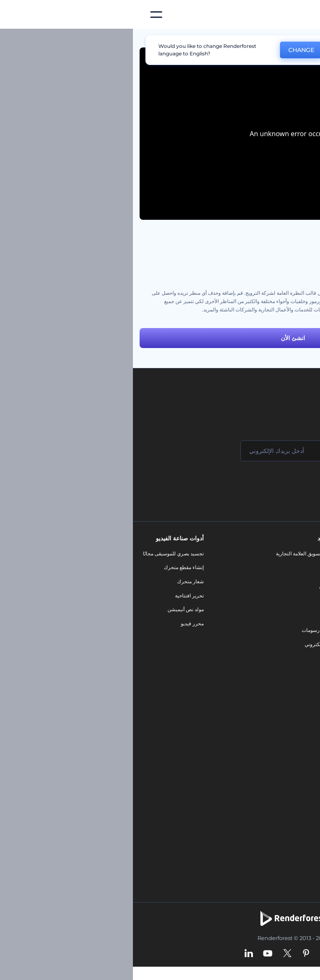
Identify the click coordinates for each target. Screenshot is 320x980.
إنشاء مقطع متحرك (51, 567)
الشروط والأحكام (292, 637)
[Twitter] (154, 954)
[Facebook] (206, 954)
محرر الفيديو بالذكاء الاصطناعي (277, 728)
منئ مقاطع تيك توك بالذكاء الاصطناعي (270, 811)
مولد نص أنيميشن (53, 609)
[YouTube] (135, 954)
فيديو (196, 602)
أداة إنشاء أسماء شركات (285, 797)
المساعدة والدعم (292, 596)
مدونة (196, 567)
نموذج (195, 658)
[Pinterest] (173, 954)
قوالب (276, 39)
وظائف (303, 581)
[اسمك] (262, 451)
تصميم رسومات (185, 630)
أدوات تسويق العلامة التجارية (172, 553)
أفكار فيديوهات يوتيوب (287, 825)
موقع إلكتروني (186, 644)
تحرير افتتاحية (56, 596)
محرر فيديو (59, 623)
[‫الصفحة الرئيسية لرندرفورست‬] (300, 15)
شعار (196, 616)
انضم (282, 484)
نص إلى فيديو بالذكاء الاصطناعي (277, 770)
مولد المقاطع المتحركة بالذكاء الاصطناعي (267, 742)
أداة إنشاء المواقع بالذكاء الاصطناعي (273, 783)
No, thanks (220, 50)
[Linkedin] (116, 954)
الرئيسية (305, 39)
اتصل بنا (302, 567)
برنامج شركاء (296, 665)
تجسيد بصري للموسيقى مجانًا (40, 553)
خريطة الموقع (296, 651)
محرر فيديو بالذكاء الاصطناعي (279, 755)
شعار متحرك (57, 581)
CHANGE (168, 50)
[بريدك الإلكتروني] (162, 451)
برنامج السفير (296, 679)
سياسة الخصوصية (292, 623)
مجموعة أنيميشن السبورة (287, 260)
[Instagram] (191, 954)
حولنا (305, 553)
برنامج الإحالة (296, 609)
